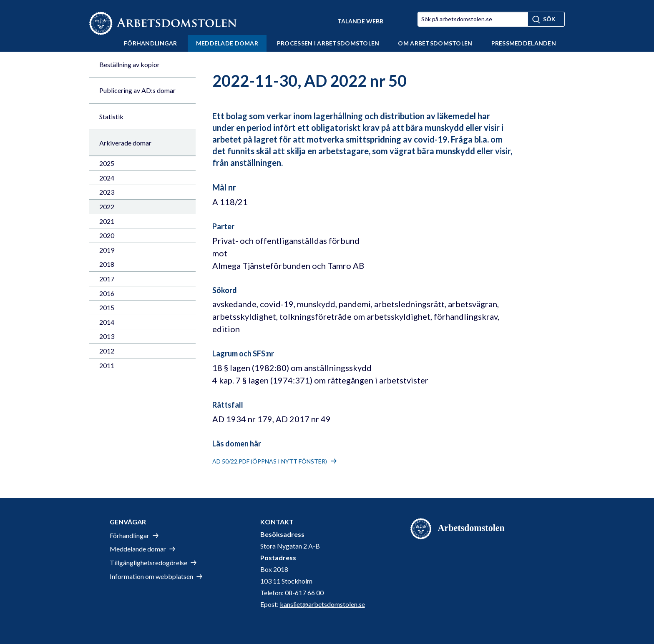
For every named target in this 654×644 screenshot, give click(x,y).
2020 (107, 235)
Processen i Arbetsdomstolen (328, 43)
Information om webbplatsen (151, 576)
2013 (107, 336)
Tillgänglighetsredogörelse (148, 563)
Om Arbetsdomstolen (435, 43)
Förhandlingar (151, 43)
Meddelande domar (138, 549)
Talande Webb (360, 21)
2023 (107, 192)
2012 (107, 351)
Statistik (111, 117)
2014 (107, 322)
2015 (107, 307)
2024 (107, 178)
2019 (107, 250)
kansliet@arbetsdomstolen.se (322, 604)
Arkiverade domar (125, 143)
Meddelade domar (227, 43)
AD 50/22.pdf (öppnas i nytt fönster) (270, 461)
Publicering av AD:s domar (137, 90)
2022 (107, 207)
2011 (107, 365)
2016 (107, 293)
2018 (107, 264)
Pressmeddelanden (524, 43)
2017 (107, 279)
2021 (107, 221)
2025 (107, 163)
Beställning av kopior (130, 64)
